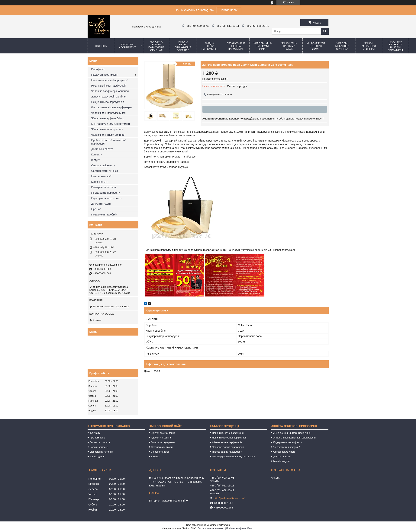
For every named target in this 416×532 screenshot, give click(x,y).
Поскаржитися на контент (211, 528)
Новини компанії (101, 176)
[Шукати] (325, 31)
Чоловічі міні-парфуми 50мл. (263, 46)
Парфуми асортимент (127, 46)
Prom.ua (226, 525)
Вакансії (155, 456)
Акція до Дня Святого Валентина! (292, 433)
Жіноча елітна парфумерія (227, 442)
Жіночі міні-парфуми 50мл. (289, 46)
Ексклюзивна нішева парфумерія (236, 46)
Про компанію (98, 438)
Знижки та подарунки (163, 442)
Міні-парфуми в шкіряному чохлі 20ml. (234, 456)
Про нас (96, 209)
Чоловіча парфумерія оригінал (110, 91)
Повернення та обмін (104, 215)
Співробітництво (160, 452)
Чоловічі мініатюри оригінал (342, 46)
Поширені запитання (104, 187)
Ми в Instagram (282, 461)
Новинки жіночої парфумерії (109, 86)
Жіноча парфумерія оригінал (109, 97)
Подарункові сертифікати (107, 198)
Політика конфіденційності (240, 528)
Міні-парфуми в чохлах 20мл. (316, 46)
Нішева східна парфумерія (227, 452)
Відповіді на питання (101, 452)
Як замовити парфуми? (106, 193)
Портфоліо (98, 69)
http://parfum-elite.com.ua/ (107, 265)
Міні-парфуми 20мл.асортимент (111, 124)
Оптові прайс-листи (103, 165)
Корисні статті (100, 182)
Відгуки (96, 160)
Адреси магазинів (161, 438)
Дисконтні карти (101, 204)
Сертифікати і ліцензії (105, 171)
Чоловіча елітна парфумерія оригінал (156, 46)
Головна (101, 46)
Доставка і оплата (102, 149)
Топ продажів (97, 456)
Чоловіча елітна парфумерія (228, 447)
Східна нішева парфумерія (210, 46)
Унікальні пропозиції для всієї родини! (295, 438)
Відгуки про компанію (163, 433)
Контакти (97, 155)
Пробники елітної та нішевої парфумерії (395, 46)
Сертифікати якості (162, 447)
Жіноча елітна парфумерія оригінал (183, 46)
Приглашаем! (229, 10)
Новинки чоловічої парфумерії (110, 80)
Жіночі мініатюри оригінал (369, 46)
